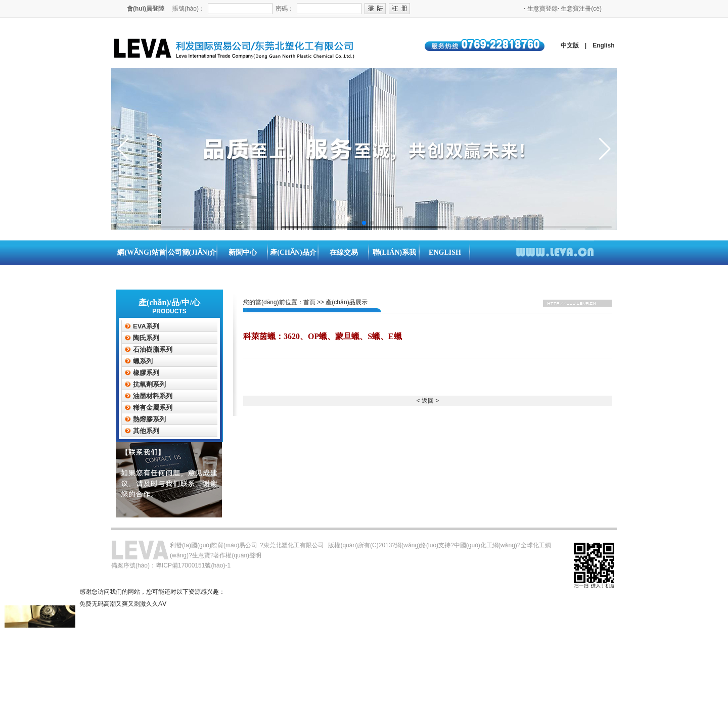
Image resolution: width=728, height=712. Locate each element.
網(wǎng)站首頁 (141, 265)
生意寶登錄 (541, 9)
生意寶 (201, 555)
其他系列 (146, 431)
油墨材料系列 (153, 396)
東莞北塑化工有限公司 (294, 545)
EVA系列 (146, 326)
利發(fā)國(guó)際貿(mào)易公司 (214, 545)
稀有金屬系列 (153, 408)
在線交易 (344, 252)
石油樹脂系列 (153, 349)
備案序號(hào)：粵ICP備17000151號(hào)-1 (171, 565)
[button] (356, 223)
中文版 (570, 45)
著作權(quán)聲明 (237, 555)
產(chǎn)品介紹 (293, 265)
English (603, 45)
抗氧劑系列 (149, 384)
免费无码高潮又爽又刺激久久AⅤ (123, 604)
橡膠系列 (146, 373)
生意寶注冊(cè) (580, 9)
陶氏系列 (146, 338)
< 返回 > (428, 401)
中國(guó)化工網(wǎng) (486, 545)
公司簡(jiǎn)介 (192, 252)
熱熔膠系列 (149, 419)
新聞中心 (243, 252)
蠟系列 (143, 361)
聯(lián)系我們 (394, 265)
